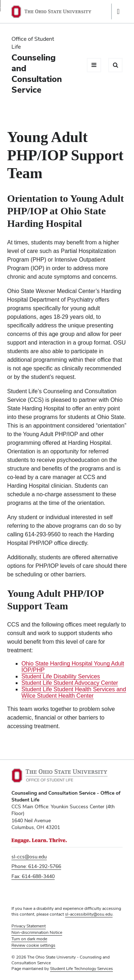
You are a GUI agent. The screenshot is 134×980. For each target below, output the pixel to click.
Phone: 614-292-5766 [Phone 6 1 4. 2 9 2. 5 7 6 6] (36, 866)
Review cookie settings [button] (33, 945)
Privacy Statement (29, 926)
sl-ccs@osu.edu (29, 857)
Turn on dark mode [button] (29, 939)
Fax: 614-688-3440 (33, 876)
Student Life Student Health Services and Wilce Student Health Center (74, 693)
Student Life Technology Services (81, 969)
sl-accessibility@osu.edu (89, 914)
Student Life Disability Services (61, 676)
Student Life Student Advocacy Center (70, 683)
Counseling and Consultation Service (37, 74)
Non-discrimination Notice (37, 932)
